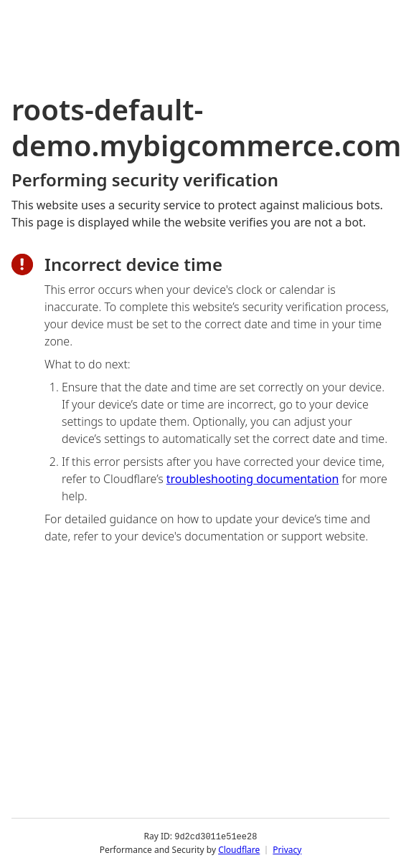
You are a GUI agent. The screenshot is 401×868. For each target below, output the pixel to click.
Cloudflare (239, 850)
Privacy (287, 850)
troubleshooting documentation (253, 479)
